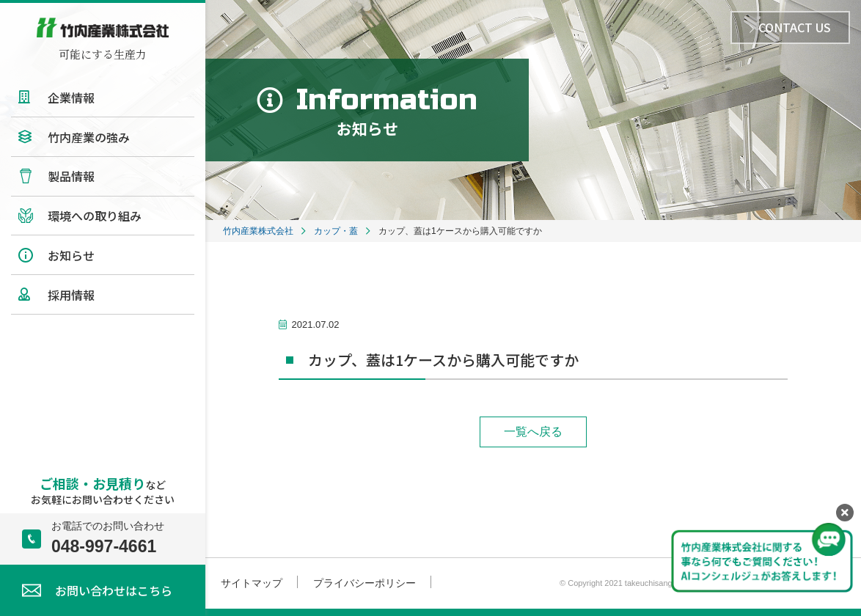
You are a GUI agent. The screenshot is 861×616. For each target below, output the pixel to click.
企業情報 (71, 98)
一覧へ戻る (533, 432)
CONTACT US (790, 27)
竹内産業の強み (89, 137)
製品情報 (71, 176)
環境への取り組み (95, 216)
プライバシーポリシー (364, 583)
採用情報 (71, 295)
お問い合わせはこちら (114, 590)
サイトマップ (252, 583)
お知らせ (71, 255)
